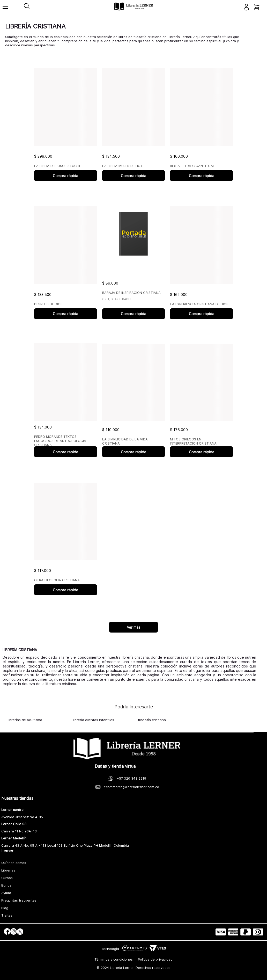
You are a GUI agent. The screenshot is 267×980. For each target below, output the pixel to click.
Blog (5, 908)
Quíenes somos (14, 863)
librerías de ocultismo (25, 720)
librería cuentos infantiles (94, 720)
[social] (7, 932)
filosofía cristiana (152, 720)
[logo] (133, 7)
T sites (7, 915)
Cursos (7, 878)
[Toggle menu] (5, 9)
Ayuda (6, 893)
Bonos (6, 885)
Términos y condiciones (114, 959)
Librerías (8, 870)
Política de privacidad (155, 959)
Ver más (133, 627)
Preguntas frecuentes (19, 900)
